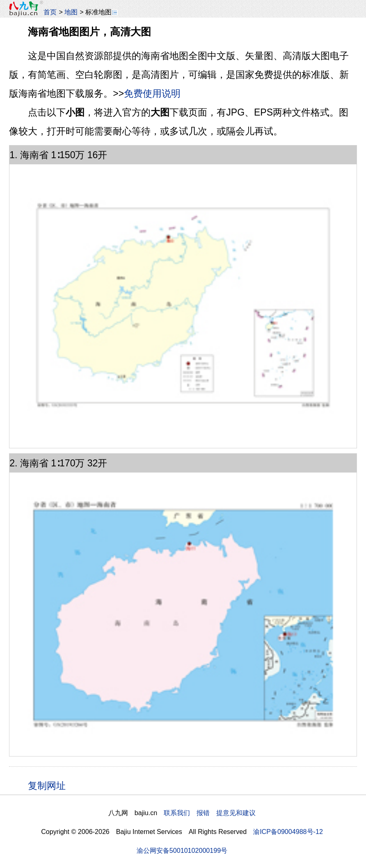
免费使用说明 (152, 93)
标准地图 (102, 12)
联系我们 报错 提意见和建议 (210, 813)
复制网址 (50, 785)
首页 (50, 12)
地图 (71, 12)
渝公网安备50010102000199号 (182, 850)
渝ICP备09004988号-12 (288, 832)
